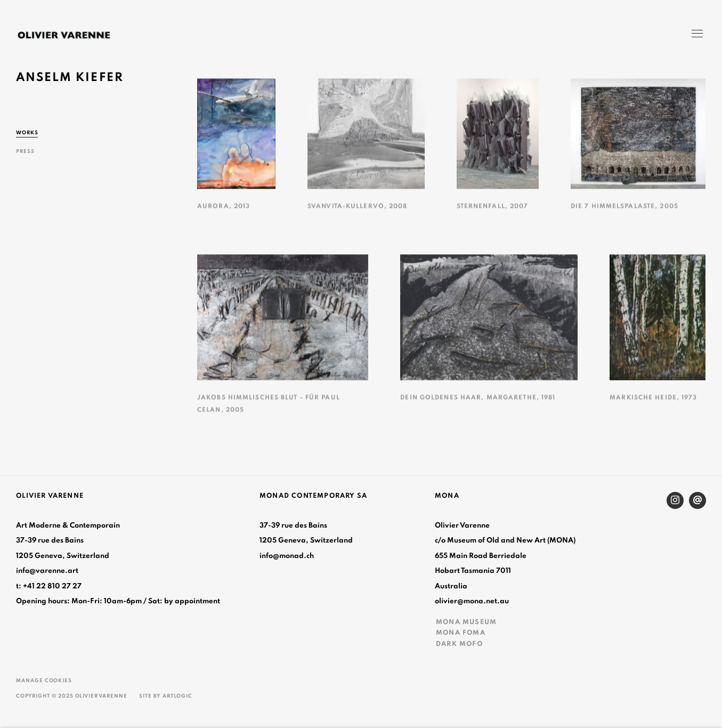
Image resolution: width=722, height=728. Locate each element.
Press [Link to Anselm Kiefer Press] (25, 151)
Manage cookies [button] (44, 681)
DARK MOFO (459, 644)
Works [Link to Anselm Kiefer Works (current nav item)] (27, 133)
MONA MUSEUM (466, 622)
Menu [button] (696, 35)
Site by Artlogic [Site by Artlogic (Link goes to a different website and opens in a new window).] (166, 696)
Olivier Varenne (64, 35)
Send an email (697, 500)
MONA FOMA (461, 633)
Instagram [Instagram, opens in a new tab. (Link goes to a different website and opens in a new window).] (675, 500)
